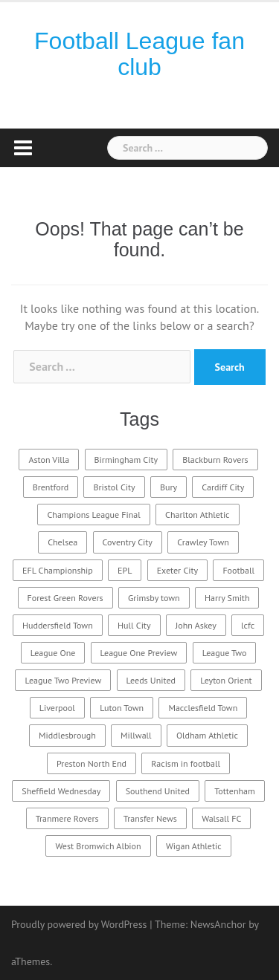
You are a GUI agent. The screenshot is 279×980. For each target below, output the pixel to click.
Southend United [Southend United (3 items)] (158, 791)
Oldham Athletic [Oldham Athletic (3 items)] (207, 735)
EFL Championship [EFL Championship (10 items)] (58, 570)
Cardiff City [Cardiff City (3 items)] (223, 487)
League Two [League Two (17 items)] (225, 653)
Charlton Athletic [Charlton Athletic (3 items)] (197, 515)
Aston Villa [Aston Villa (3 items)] (49, 460)
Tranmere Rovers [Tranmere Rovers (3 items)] (67, 818)
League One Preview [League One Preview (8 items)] (139, 653)
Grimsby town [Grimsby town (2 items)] (154, 598)
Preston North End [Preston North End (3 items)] (92, 763)
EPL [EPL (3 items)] (125, 570)
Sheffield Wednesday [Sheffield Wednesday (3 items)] (61, 791)
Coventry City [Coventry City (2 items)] (128, 542)
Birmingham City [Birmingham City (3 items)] (126, 460)
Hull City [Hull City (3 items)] (134, 625)
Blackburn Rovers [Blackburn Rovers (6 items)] (215, 460)
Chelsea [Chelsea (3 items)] (62, 542)
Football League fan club (139, 54)
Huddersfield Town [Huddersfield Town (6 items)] (58, 625)
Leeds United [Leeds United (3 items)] (151, 680)
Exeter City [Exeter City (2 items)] (177, 570)
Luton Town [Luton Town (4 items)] (122, 708)
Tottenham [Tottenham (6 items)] (234, 791)
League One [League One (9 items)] (53, 653)
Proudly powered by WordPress (79, 924)
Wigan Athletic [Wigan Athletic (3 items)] (194, 846)
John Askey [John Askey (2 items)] (196, 625)
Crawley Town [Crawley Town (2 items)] (203, 542)
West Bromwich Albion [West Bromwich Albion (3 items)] (98, 846)
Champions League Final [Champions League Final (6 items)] (93, 515)
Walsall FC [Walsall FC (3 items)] (221, 818)
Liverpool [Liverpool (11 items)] (57, 708)
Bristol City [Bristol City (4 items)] (114, 487)
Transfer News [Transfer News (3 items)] (150, 818)
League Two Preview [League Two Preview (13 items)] (63, 680)
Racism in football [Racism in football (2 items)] (186, 763)
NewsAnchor (218, 924)
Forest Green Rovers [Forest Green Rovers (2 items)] (65, 598)
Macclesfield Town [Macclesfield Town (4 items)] (203, 708)
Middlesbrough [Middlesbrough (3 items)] (67, 735)
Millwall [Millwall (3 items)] (136, 735)
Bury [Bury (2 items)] (169, 487)
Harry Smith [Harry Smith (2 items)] (227, 598)
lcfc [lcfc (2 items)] (248, 625)
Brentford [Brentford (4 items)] (51, 487)
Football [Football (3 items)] (238, 570)
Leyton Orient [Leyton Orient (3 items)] (226, 680)
